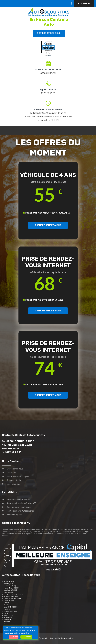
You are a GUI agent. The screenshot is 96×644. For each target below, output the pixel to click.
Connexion (84, 4)
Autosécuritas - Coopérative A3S (22, 503)
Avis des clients (14, 480)
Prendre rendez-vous (49, 33)
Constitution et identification (20, 507)
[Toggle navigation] (90, 131)
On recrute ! (12, 473)
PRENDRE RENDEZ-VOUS (48, 225)
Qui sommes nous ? (16, 469)
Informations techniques (18, 476)
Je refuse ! (14, 637)
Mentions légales (15, 515)
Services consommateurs (18, 499)
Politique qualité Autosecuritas (21, 511)
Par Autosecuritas (66, 638)
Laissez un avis (14, 484)
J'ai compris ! (26, 637)
